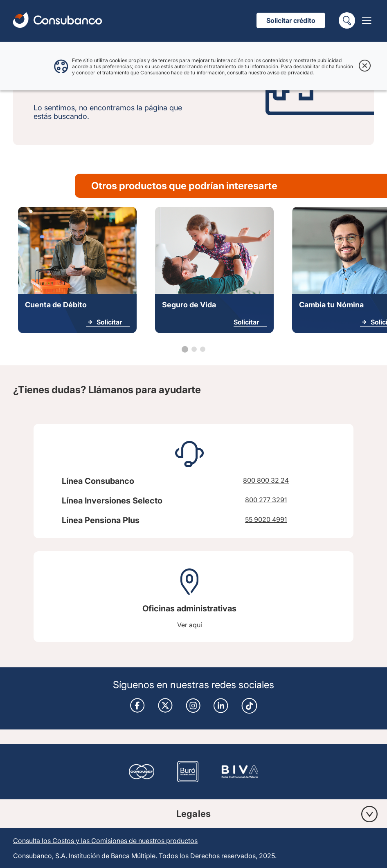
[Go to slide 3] (203, 349)
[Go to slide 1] (185, 349)
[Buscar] (347, 20)
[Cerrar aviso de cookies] (365, 66)
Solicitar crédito (291, 20)
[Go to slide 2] (194, 349)
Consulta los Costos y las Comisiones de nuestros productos (105, 841)
